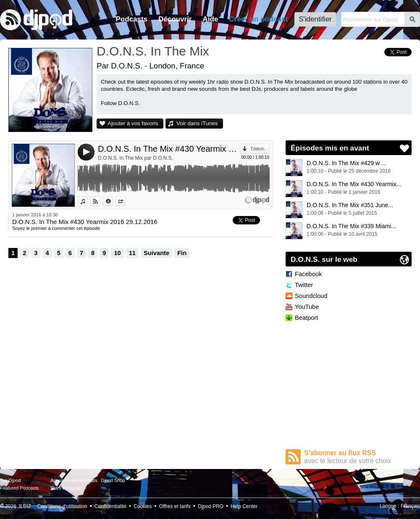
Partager (125, 201)
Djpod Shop (113, 480)
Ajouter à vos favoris (133, 123)
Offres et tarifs (175, 506)
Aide (211, 19)
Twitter (304, 285)
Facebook (308, 274)
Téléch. (258, 149)
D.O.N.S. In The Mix (153, 51)
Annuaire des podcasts (74, 480)
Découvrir (175, 19)
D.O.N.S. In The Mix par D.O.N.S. (135, 158)
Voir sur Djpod (100, 201)
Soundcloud (311, 296)
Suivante (156, 253)
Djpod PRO (211, 506)
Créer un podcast (258, 19)
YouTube (307, 307)
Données (113, 201)
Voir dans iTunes (197, 123)
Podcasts (132, 19)
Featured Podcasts (19, 488)
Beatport (306, 318)
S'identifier (315, 19)
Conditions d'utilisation (62, 506)
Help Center (244, 506)
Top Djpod (10, 480)
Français (410, 506)
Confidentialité (110, 506)
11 (132, 253)
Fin (182, 253)
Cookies (143, 506)
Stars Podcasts (66, 488)
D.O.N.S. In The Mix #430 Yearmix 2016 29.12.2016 (169, 149)
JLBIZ (24, 506)
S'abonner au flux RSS (358, 457)
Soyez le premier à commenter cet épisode (56, 228)
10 (117, 253)
